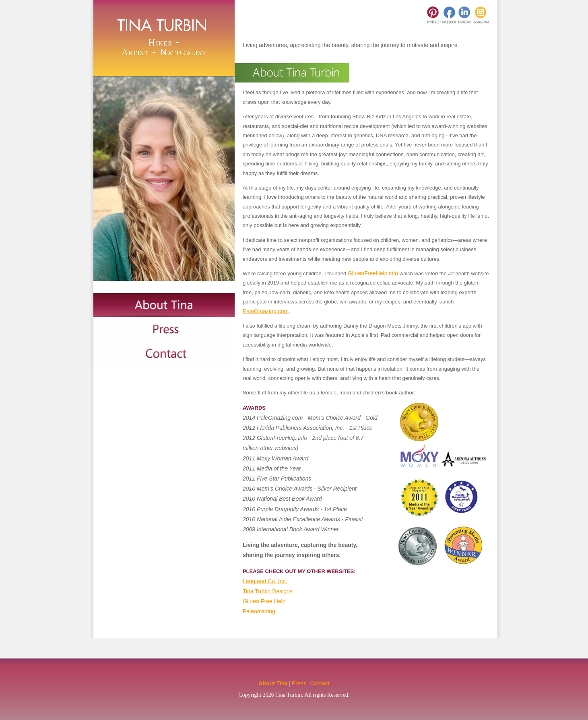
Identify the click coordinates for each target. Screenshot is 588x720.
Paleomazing (259, 611)
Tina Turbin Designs (268, 591)
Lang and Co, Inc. (265, 581)
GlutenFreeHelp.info (373, 273)
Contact (320, 683)
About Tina (273, 683)
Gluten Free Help (264, 601)
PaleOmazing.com (266, 311)
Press (299, 683)
